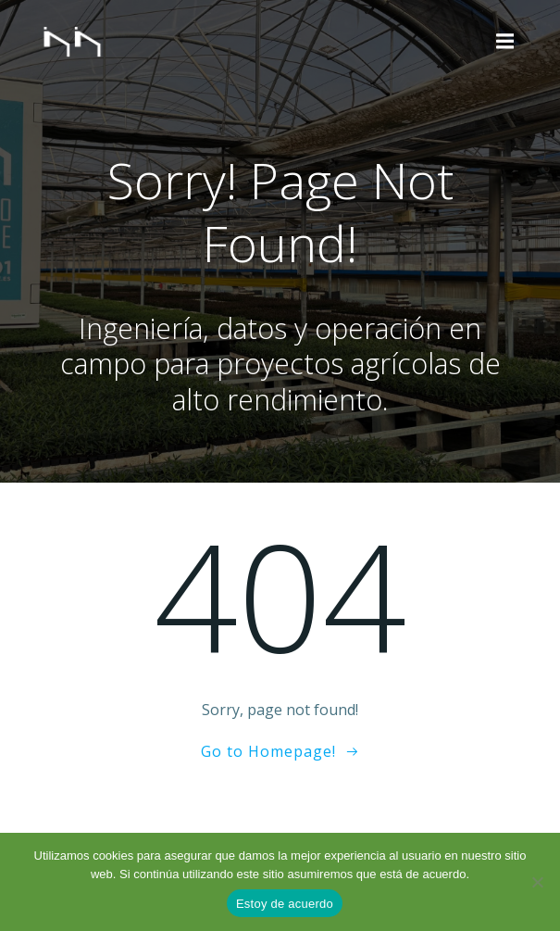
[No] (537, 882)
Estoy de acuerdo (285, 904)
